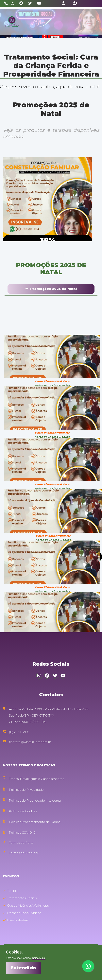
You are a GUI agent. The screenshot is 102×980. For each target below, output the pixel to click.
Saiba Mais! (39, 958)
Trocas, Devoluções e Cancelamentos (36, 779)
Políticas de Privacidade (26, 790)
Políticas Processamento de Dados (35, 822)
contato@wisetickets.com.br (30, 742)
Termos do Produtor (24, 853)
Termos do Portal (21, 843)
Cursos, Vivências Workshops (26, 906)
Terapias (11, 891)
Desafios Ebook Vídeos (22, 913)
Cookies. (14, 952)
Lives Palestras (16, 920)
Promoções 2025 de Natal (51, 289)
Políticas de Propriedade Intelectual (35, 801)
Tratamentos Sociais (20, 898)
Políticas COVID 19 (22, 833)
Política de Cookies (23, 811)
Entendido (23, 968)
